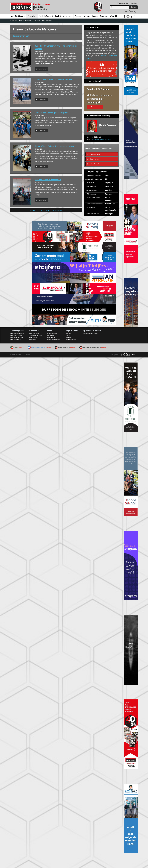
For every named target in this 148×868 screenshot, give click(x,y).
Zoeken (133, 7)
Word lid (113, 16)
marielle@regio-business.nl (101, 140)
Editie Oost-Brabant (16, 336)
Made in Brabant (46, 16)
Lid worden (51, 336)
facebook (123, 355)
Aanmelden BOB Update (91, 334)
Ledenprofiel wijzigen (54, 340)
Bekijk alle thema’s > (21, 36)
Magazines (32, 16)
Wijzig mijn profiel (123, 3)
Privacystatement (71, 340)
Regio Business (30, 7)
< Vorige (33, 210)
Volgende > (59, 210)
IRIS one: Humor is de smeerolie (48, 180)
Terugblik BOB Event (36, 336)
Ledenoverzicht (52, 334)
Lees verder (43, 69)
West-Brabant (94, 164)
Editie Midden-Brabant (17, 334)
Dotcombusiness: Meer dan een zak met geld (53, 79)
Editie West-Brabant (17, 338)
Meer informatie (96, 107)
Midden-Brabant (95, 154)
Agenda (78, 16)
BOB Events (20, 16)
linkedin (133, 355)
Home (12, 16)
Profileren (134, 3)
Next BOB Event (34, 334)
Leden (95, 16)
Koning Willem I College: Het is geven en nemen (54, 146)
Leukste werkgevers (64, 16)
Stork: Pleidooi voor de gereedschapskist (51, 113)
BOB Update (51, 338)
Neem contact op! (94, 81)
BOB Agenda (33, 338)
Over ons (104, 16)
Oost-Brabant (94, 159)
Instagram (128, 355)
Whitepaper (33, 340)
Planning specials (16, 340)
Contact (68, 336)
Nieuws (87, 16)
